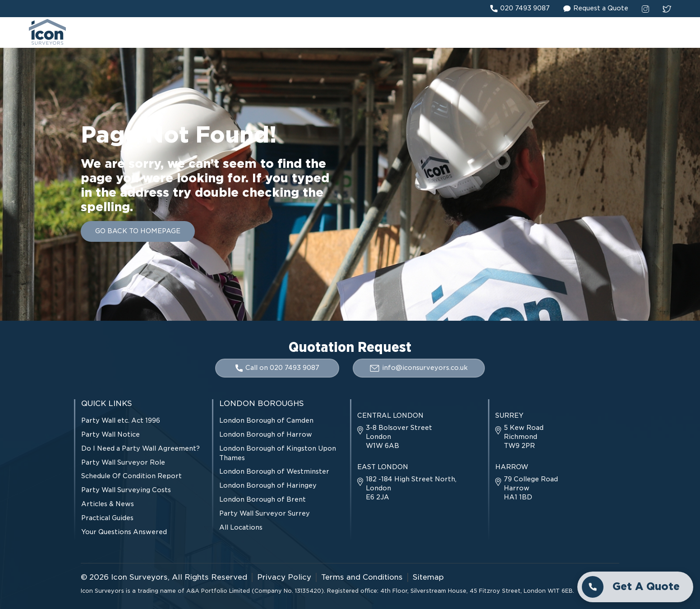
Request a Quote (596, 9)
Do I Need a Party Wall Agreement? (140, 448)
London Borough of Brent (262, 499)
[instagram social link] (645, 9)
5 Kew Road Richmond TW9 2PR (519, 437)
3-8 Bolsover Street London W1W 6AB (395, 437)
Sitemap (428, 577)
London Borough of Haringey (268, 485)
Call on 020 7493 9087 (277, 368)
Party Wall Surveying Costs (126, 490)
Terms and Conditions (362, 577)
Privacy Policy (284, 577)
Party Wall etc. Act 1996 (121, 420)
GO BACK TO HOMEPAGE (138, 231)
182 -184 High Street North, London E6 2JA (407, 488)
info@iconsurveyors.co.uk (419, 368)
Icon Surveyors (139, 577)
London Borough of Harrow (266, 434)
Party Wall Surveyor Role (123, 462)
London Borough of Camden (266, 420)
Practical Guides (107, 518)
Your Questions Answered (124, 532)
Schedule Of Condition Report (131, 476)
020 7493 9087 (520, 9)
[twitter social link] (667, 9)
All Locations (241, 527)
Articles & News (108, 504)
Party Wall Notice (111, 434)
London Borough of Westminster (274, 471)
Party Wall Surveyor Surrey (265, 513)
